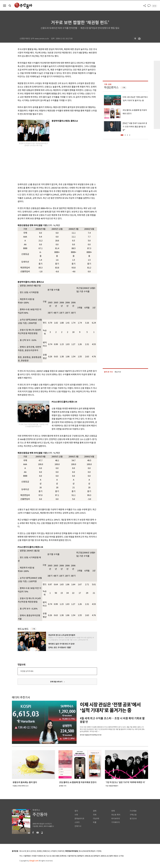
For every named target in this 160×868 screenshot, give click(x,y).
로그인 (154, 6)
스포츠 (77, 822)
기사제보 (133, 811)
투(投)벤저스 (111, 87)
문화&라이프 (79, 819)
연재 (113, 811)
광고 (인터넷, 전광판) (34, 851)
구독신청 (133, 815)
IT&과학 (96, 819)
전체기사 (78, 826)
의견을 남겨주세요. (27, 671)
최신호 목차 (116, 815)
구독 (34, 629)
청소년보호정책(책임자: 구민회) (90, 851)
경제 (95, 811)
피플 (95, 822)
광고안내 (133, 819)
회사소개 (23, 851)
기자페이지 (116, 822)
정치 (76, 811)
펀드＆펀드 (23, 629)
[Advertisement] (52, 164)
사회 (76, 815)
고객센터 (54, 851)
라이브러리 (116, 819)
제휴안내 (46, 851)
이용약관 (61, 851)
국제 (95, 815)
